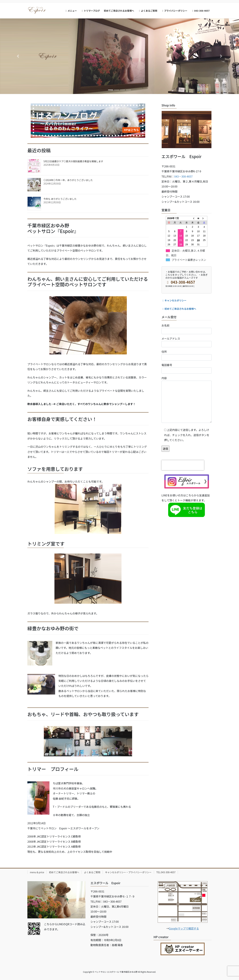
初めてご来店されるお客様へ (179, 309)
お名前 (187, 329)
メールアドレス (187, 342)
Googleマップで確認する (184, 928)
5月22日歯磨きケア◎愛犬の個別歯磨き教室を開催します (73, 161)
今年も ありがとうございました (60, 199)
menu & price (37, 872)
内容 (187, 399)
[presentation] (183, 465)
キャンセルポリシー (174, 300)
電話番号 (187, 368)
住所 (187, 355)
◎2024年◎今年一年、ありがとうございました (68, 180)
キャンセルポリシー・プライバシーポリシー (128, 872)
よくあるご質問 (92, 872)
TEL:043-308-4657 (166, 872)
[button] (18, 56)
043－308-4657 (183, 176)
